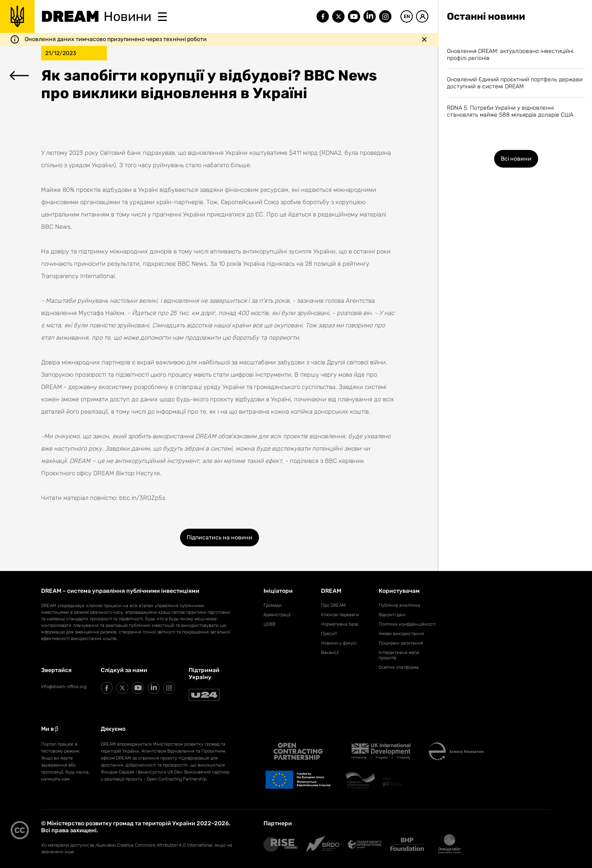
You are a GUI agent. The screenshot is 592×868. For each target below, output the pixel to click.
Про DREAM (333, 605)
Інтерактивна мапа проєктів (399, 655)
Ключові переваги (340, 615)
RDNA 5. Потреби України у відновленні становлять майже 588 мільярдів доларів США (510, 111)
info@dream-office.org (64, 687)
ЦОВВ (269, 624)
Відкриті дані (392, 615)
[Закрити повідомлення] (424, 39)
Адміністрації (277, 615)
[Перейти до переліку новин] (19, 76)
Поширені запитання (401, 643)
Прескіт (329, 634)
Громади (273, 605)
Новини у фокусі (339, 643)
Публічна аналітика (399, 605)
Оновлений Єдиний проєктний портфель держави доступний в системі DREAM (515, 83)
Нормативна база (340, 624)
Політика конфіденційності (407, 624)
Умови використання (401, 634)
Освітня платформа (399, 667)
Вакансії (330, 653)
